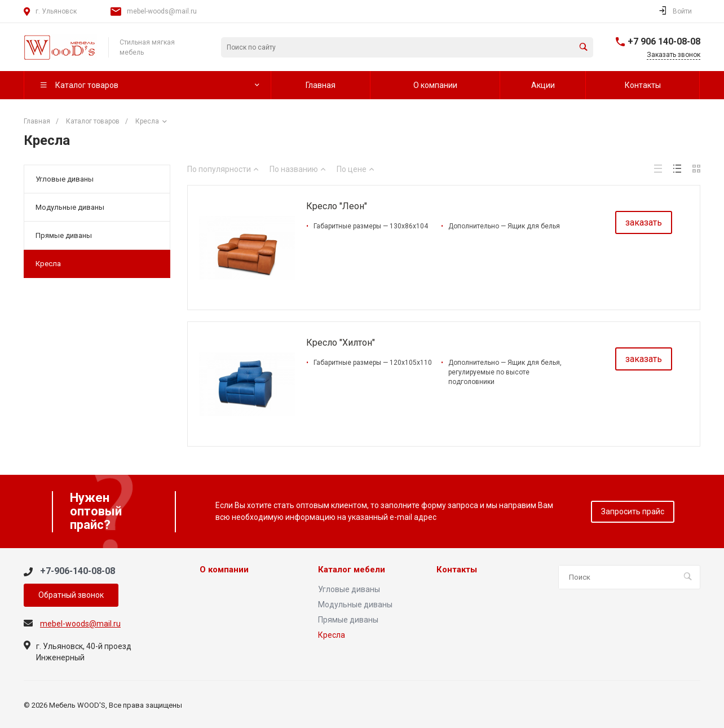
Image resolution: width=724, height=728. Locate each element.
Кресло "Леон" (337, 206)
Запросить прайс (633, 511)
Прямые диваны (64, 235)
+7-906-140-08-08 (78, 571)
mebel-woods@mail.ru (162, 11)
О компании (224, 570)
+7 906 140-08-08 (664, 41)
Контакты (457, 570)
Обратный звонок (71, 595)
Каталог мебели (352, 570)
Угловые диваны (65, 179)
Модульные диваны (70, 207)
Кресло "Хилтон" (341, 343)
